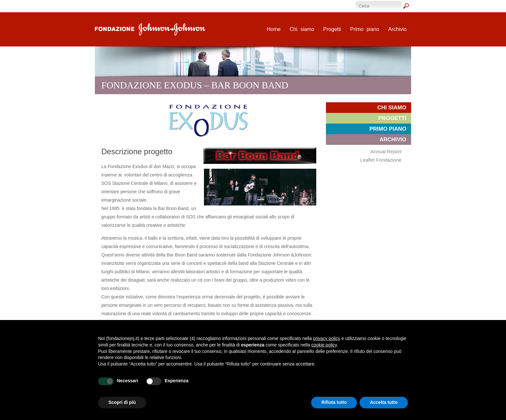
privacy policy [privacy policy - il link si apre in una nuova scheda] (327, 338)
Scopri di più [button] (122, 402)
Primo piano (365, 29)
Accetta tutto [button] (384, 402)
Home (274, 29)
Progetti (332, 29)
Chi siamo (302, 29)
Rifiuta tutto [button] (334, 402)
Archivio (397, 29)
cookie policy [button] (324, 345)
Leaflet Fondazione (381, 160)
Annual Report (386, 151)
